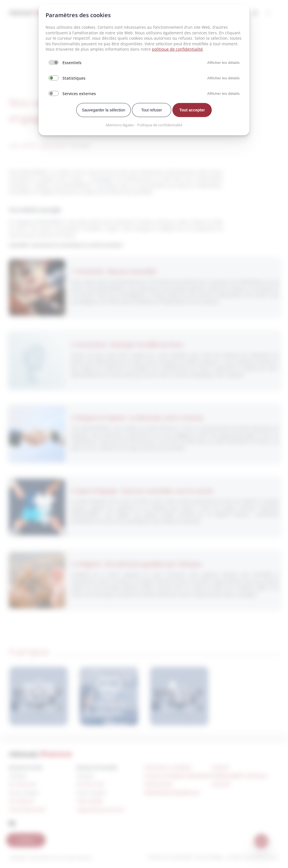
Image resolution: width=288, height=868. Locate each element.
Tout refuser (152, 110)
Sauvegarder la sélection (103, 110)
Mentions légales (120, 125)
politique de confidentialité (177, 49)
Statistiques (74, 78)
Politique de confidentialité (160, 125)
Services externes (79, 94)
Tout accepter (192, 110)
